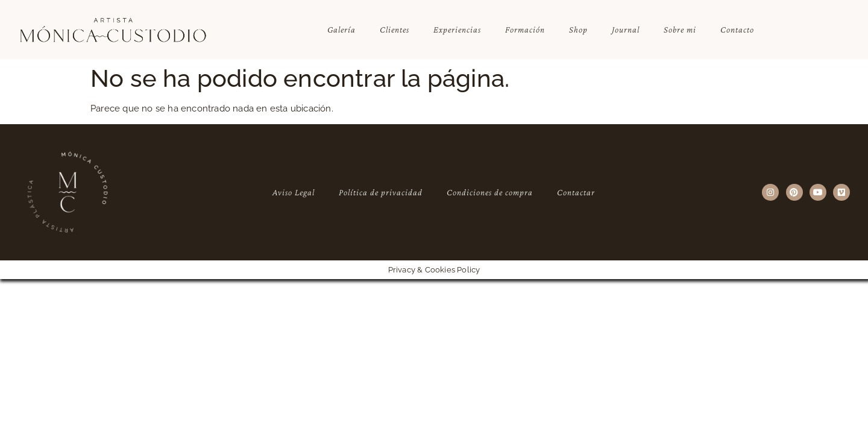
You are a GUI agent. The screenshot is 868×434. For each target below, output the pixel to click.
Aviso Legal (294, 192)
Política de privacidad (381, 192)
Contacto (737, 30)
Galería (341, 30)
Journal (626, 30)
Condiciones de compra (490, 192)
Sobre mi (680, 30)
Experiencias (457, 30)
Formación (525, 30)
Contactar (576, 192)
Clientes (395, 30)
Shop (578, 30)
